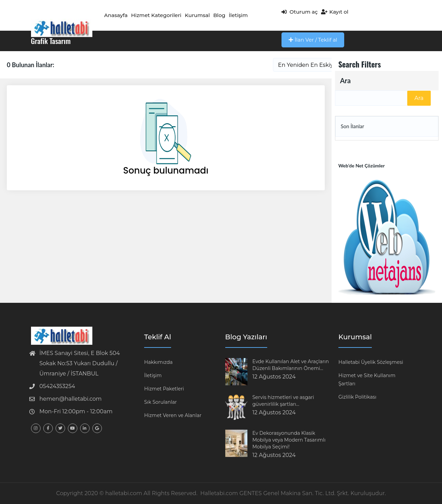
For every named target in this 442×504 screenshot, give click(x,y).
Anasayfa (116, 15)
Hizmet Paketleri (164, 389)
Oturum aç (300, 12)
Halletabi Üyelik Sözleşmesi (371, 362)
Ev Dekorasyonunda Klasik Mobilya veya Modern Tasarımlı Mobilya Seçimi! (289, 440)
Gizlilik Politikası (357, 397)
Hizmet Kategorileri (156, 15)
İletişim (238, 15)
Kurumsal (197, 15)
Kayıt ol (335, 12)
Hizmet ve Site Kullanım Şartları (367, 380)
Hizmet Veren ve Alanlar (173, 415)
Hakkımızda (158, 362)
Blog (219, 15)
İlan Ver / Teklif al (313, 40)
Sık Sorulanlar (161, 402)
